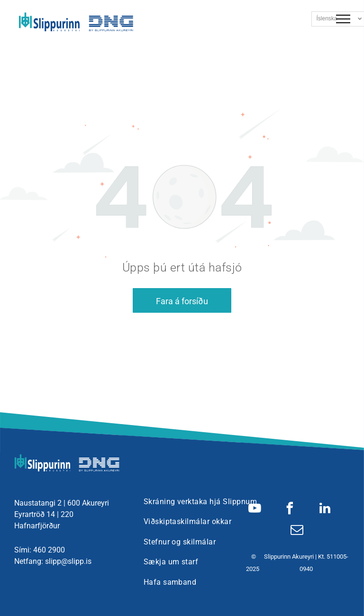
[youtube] (255, 510)
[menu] (343, 19)
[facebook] (290, 510)
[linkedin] (325, 510)
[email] (297, 531)
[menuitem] (200, 502)
